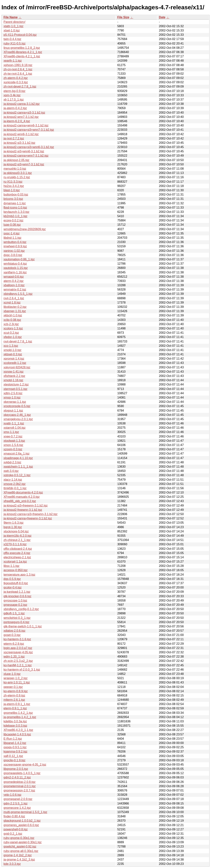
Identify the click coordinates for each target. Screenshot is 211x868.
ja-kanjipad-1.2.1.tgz (17, 592)
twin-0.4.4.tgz (12, 39)
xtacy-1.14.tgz (13, 480)
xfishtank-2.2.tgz (14, 376)
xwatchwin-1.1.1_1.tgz (18, 467)
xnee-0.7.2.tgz (13, 436)
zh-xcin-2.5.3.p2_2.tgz (18, 661)
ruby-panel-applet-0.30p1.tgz (23, 842)
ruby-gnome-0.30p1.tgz (19, 838)
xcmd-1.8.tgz (12, 303)
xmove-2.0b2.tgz (15, 484)
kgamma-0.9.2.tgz (15, 752)
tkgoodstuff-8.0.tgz (16, 583)
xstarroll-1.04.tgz (15, 428)
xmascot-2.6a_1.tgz (17, 454)
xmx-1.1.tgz (11, 432)
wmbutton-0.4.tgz (15, 242)
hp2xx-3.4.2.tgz (14, 186)
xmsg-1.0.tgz (12, 397)
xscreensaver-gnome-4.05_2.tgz (25, 765)
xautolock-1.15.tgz (16, 268)
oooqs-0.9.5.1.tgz (15, 747)
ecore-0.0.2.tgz (13, 220)
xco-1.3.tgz (11, 346)
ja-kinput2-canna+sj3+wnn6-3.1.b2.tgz (29, 147)
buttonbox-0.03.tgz (16, 195)
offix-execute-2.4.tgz (17, 553)
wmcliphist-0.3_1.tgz (17, 618)
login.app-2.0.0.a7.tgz (18, 648)
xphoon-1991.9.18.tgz (18, 65)
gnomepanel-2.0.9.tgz (18, 799)
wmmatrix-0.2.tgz (15, 289)
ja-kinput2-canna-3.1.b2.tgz (22, 104)
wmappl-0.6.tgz (14, 277)
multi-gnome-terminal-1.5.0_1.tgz (25, 812)
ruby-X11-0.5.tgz (15, 43)
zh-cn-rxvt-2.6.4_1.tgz (18, 69)
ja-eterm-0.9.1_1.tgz (17, 704)
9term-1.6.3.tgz (14, 523)
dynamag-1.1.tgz (15, 203)
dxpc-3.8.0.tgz (13, 255)
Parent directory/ (14, 22)
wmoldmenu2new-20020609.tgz (25, 229)
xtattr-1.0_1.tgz (13, 26)
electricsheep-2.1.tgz (17, 557)
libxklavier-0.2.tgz (15, 307)
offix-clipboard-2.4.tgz (18, 549)
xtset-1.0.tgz (12, 30)
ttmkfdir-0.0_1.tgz (15, 488)
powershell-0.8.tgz (16, 829)
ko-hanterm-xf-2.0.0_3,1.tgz (22, 670)
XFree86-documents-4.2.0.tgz (23, 492)
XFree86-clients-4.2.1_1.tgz (22, 56)
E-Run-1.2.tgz (13, 739)
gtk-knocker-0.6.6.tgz (17, 596)
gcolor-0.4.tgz (13, 587)
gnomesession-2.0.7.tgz (19, 790)
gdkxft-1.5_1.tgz (14, 613)
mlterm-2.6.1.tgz (14, 700)
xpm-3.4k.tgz (12, 95)
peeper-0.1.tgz (13, 687)
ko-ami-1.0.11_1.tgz (17, 682)
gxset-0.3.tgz (12, 635)
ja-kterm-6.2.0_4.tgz (17, 121)
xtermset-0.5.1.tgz (15, 389)
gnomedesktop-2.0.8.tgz (20, 782)
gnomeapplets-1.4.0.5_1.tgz (22, 773)
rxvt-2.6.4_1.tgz (14, 298)
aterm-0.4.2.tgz (14, 281)
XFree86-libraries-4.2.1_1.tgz (23, 52)
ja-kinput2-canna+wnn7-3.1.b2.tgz (26, 156)
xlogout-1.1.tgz (13, 411)
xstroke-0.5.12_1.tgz (17, 475)
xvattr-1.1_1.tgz (14, 423)
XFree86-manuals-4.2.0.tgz (22, 497)
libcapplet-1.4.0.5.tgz (17, 734)
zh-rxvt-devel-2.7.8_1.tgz (20, 87)
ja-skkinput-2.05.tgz (16, 160)
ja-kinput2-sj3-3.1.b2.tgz (19, 143)
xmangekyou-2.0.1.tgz (18, 419)
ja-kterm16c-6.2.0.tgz (17, 536)
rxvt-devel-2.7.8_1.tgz (18, 341)
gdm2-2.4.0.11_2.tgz (17, 777)
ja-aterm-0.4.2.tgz (15, 108)
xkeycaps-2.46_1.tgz (17, 415)
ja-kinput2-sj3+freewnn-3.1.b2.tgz (26, 506)
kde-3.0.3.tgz (12, 864)
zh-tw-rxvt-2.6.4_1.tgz (18, 74)
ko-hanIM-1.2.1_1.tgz (18, 665)
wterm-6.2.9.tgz (14, 644)
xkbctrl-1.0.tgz (13, 315)
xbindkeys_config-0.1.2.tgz (21, 609)
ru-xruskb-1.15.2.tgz (17, 177)
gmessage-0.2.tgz (15, 605)
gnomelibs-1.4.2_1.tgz (18, 713)
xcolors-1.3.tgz (13, 328)
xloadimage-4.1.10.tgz (18, 458)
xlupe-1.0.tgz (12, 674)
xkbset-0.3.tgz (13, 354)
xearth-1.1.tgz (13, 61)
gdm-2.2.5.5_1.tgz (16, 803)
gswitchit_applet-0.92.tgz (20, 846)
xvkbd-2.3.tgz (12, 462)
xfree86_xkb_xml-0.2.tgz (20, 501)
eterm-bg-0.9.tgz (14, 91)
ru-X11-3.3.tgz (13, 182)
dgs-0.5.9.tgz (12, 579)
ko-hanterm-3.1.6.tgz (17, 639)
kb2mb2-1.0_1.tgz (15, 216)
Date (162, 17)
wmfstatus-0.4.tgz (15, 264)
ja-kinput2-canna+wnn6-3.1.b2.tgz (26, 125)
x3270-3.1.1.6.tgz (15, 544)
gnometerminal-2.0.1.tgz (20, 786)
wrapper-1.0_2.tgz (16, 678)
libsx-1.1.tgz (11, 566)
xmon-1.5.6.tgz (13, 445)
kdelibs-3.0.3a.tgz (15, 721)
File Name (11, 17)
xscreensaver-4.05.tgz (18, 652)
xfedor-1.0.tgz (13, 337)
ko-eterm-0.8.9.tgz (16, 691)
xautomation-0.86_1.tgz (19, 259)
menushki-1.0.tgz (15, 169)
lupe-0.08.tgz (12, 225)
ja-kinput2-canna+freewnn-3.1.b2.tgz (28, 518)
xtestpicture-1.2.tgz (16, 384)
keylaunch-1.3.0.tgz (16, 212)
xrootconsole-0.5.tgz (17, 406)
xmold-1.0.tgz (12, 350)
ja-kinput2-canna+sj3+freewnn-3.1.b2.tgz (31, 514)
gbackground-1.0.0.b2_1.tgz (22, 821)
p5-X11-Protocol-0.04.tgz (20, 35)
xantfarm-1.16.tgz (15, 272)
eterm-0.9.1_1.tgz (15, 708)
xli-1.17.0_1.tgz (14, 100)
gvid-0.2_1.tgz (13, 834)
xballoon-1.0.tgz (14, 285)
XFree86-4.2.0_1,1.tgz (18, 730)
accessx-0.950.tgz (16, 570)
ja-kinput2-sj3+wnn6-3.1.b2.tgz (24, 151)
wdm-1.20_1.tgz (14, 657)
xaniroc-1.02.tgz (14, 251)
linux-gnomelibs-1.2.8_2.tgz (22, 48)
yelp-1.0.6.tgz (12, 795)
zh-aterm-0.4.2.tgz (16, 78)
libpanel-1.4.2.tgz (15, 743)
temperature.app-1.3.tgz (19, 575)
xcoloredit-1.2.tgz (15, 363)
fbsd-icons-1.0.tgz (15, 208)
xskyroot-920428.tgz (17, 367)
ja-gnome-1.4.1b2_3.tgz (19, 860)
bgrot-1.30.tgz (13, 527)
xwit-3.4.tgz (11, 471)
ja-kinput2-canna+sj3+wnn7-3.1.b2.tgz (29, 130)
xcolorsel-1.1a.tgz (15, 562)
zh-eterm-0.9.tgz (14, 695)
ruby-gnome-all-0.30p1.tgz (21, 851)
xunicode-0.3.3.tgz (16, 82)
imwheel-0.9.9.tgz (15, 246)
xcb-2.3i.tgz (11, 324)
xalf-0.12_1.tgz (13, 756)
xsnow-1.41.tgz (14, 372)
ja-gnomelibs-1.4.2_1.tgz (20, 717)
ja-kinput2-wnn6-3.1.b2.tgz (21, 134)
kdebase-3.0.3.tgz (15, 726)
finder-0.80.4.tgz (14, 816)
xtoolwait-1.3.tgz (14, 441)
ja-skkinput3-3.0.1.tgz (18, 173)
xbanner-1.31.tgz (15, 311)
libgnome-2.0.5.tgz (16, 769)
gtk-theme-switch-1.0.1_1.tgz (23, 626)
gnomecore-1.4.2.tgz (17, 808)
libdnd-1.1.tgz (12, 238)
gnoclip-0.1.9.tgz (14, 760)
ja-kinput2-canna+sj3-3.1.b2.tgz (24, 113)
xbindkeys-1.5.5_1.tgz (18, 294)
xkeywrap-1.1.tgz (15, 402)
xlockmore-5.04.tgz (16, 531)
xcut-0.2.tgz (11, 333)
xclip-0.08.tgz (12, 320)
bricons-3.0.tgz (13, 199)
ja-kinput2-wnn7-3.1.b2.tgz (21, 117)
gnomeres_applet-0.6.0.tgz (21, 825)
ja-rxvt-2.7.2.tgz (14, 138)
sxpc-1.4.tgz (12, 233)
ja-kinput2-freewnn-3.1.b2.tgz (23, 510)
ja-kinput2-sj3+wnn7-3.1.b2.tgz (24, 164)
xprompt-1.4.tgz (14, 359)
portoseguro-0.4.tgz (16, 622)
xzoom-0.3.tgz (13, 449)
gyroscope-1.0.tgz (15, 600)
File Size (123, 17)
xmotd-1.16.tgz (13, 380)
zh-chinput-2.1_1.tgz (17, 540)
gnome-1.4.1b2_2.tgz (18, 855)
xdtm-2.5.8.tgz (13, 393)
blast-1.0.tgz (12, 190)
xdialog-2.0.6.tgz (14, 631)
